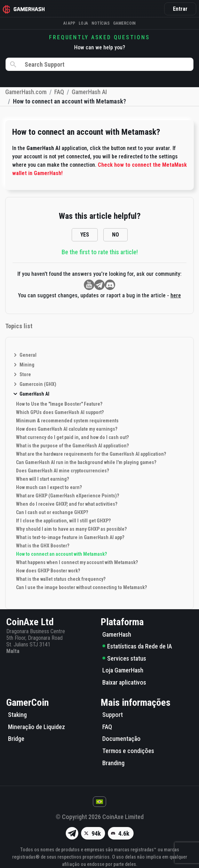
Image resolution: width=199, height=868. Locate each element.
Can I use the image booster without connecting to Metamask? (81, 587)
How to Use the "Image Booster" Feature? (59, 404)
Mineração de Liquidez (37, 727)
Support (113, 715)
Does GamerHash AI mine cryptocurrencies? (62, 471)
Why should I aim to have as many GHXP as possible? (71, 529)
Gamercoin (124, 23)
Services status (124, 658)
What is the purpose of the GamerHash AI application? (72, 446)
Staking (17, 715)
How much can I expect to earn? (49, 487)
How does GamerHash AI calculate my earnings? (67, 429)
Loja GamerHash (123, 670)
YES (85, 235)
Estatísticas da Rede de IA (137, 646)
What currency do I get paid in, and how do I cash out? (72, 437)
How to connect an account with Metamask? (61, 554)
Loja (83, 23)
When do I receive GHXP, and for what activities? (67, 504)
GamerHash (117, 634)
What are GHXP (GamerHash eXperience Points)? (67, 496)
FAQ (107, 727)
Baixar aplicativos (124, 682)
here (176, 295)
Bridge (16, 739)
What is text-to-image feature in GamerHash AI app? (70, 537)
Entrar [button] (180, 9)
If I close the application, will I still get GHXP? (63, 521)
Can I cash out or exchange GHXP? (52, 512)
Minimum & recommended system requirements (67, 421)
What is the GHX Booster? (43, 546)
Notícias (101, 23)
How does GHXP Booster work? (48, 571)
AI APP (69, 23)
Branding (113, 763)
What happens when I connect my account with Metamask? (77, 562)
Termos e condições (128, 751)
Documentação (121, 739)
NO (116, 235)
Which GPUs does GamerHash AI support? (60, 412)
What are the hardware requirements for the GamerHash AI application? (91, 454)
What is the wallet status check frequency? (61, 579)
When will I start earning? (42, 479)
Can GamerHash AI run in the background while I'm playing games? (86, 462)
